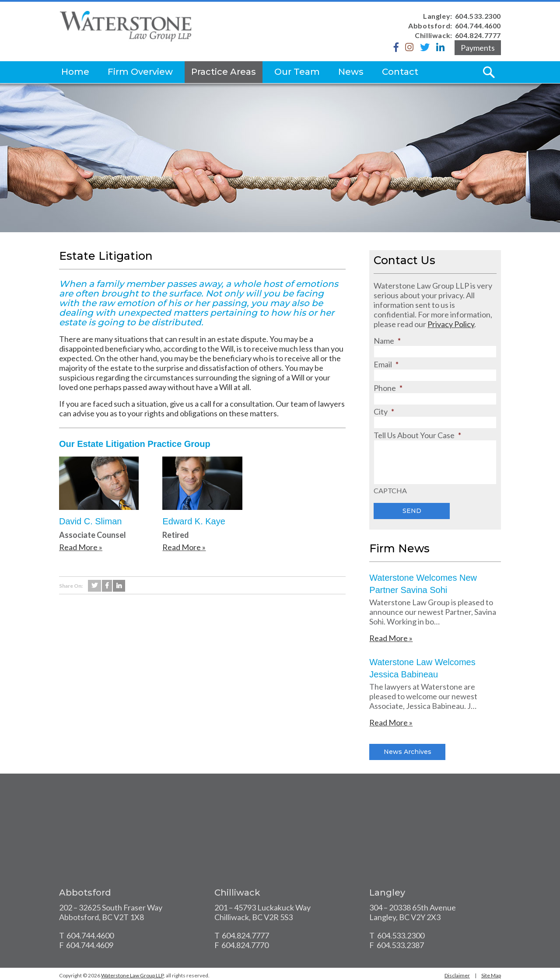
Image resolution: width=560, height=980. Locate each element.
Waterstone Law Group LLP (132, 975)
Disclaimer (457, 975)
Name (387, 341)
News (351, 72)
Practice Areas (224, 72)
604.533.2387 (400, 945)
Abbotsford (85, 893)
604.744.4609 (90, 945)
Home (75, 72)
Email (386, 364)
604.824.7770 (245, 945)
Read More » (81, 547)
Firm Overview (140, 72)
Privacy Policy (451, 324)
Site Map (491, 975)
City (384, 412)
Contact (400, 72)
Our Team (297, 72)
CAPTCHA (390, 491)
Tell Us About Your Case (417, 435)
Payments (478, 48)
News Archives (408, 752)
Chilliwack (237, 893)
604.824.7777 (478, 35)
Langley (387, 893)
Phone (388, 388)
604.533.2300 (478, 16)
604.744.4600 (478, 26)
